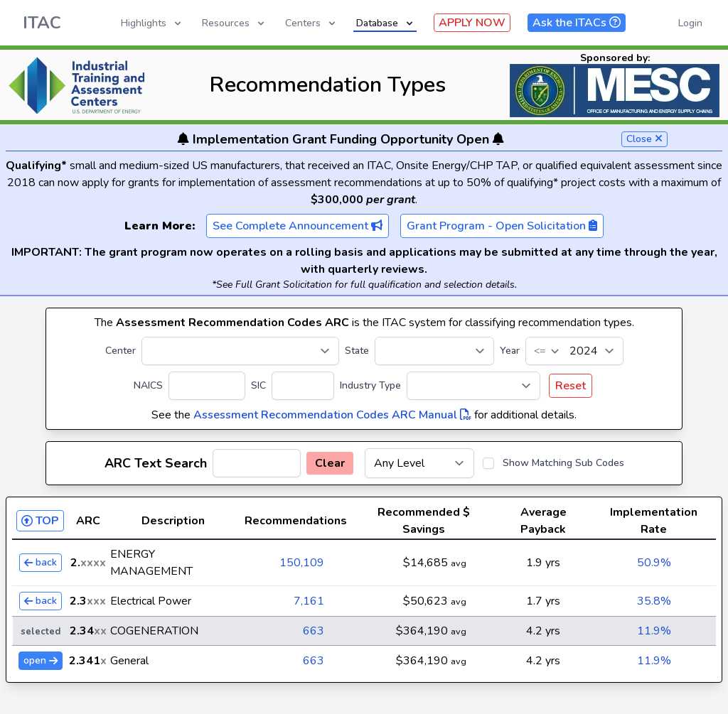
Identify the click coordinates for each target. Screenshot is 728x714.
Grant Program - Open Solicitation (502, 226)
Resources (234, 23)
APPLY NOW (472, 23)
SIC (258, 385)
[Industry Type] (473, 386)
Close (644, 139)
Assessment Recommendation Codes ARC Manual (332, 415)
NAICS (148, 385)
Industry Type (370, 385)
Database (386, 23)
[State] (434, 351)
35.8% (654, 601)
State (357, 351)
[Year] (574, 351)
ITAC (42, 23)
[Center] (240, 351)
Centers (311, 23)
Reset (571, 386)
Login (690, 23)
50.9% (654, 563)
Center (121, 351)
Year (510, 351)
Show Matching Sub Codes (563, 463)
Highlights (152, 23)
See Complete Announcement (298, 226)
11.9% (654, 631)
